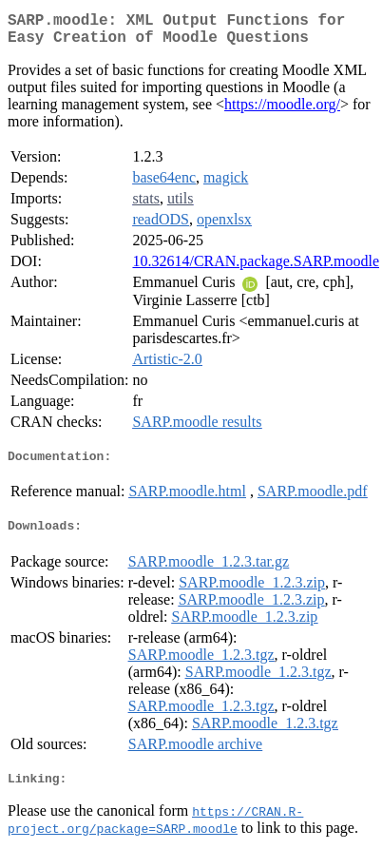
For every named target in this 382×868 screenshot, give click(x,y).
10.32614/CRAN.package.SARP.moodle (256, 269)
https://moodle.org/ (282, 112)
